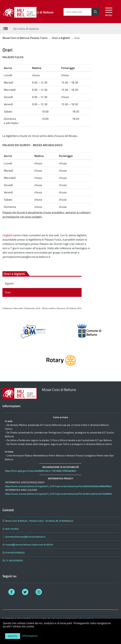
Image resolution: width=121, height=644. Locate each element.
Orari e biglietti (61, 38)
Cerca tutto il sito (74, 12)
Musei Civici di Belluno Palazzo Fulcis (25, 38)
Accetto (13, 636)
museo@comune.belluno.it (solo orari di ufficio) (29, 545)
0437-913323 (12, 529)
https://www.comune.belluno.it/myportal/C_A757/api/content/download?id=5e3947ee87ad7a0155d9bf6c (58, 494)
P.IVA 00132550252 (15, 553)
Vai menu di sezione (26, 29)
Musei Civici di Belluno (38, 12)
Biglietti (10, 284)
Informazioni (30, 636)
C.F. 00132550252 (14, 560)
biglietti (8, 235)
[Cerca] (95, 12)
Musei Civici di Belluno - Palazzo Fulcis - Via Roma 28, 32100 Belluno (39, 521)
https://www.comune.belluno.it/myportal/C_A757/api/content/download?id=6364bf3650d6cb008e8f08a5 (58, 486)
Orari (8, 292)
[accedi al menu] (109, 11)
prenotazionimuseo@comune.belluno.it (25, 537)
